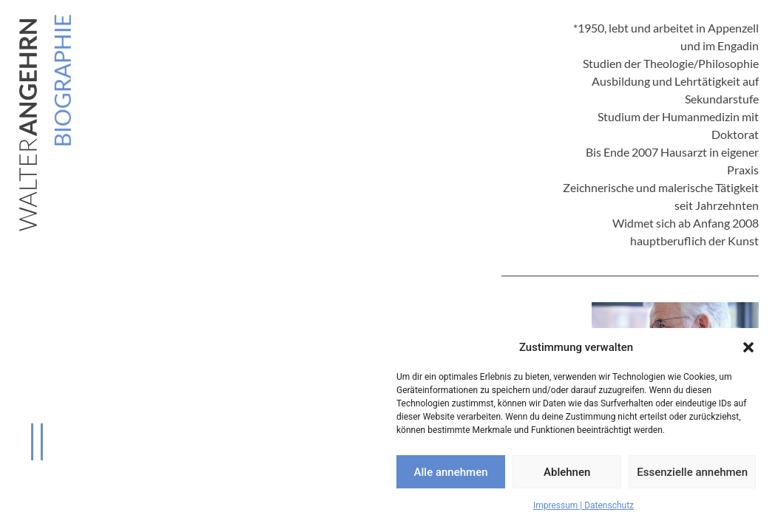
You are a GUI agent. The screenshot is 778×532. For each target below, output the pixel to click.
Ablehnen (567, 472)
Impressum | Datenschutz (583, 505)
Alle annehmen (451, 472)
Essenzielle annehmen (692, 472)
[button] (748, 347)
